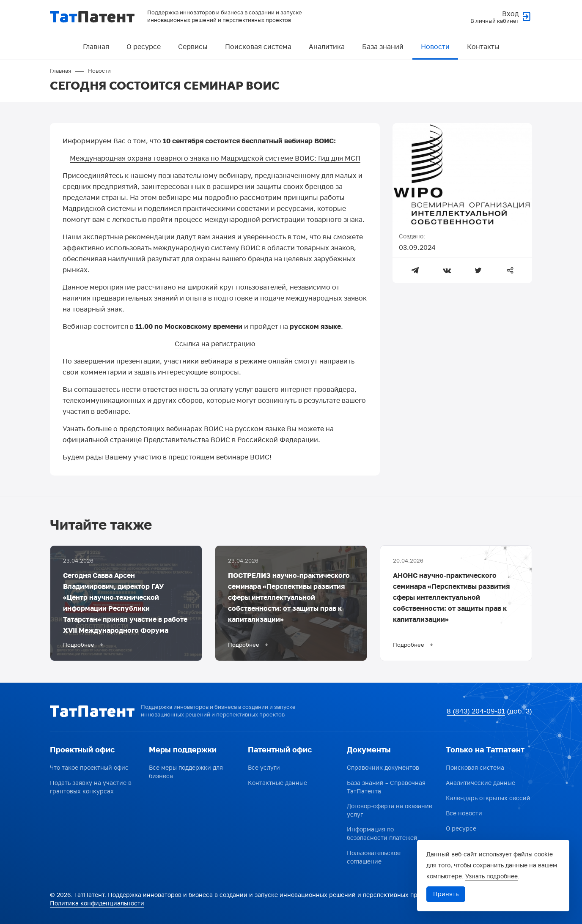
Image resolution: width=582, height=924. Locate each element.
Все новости (464, 813)
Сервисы (193, 47)
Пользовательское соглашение (374, 857)
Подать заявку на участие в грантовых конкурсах (91, 787)
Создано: (412, 236)
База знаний (383, 47)
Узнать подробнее (491, 876)
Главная (96, 47)
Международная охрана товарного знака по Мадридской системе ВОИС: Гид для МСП (215, 159)
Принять (446, 894)
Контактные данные (277, 783)
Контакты (483, 47)
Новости (435, 47)
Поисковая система (258, 47)
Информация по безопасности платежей (382, 834)
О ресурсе (144, 47)
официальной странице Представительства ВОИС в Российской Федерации (190, 440)
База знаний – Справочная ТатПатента (386, 787)
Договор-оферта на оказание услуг (390, 811)
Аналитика (327, 47)
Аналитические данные (480, 783)
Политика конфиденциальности (97, 903)
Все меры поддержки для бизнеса (186, 772)
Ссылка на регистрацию (215, 344)
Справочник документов (383, 768)
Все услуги (264, 768)
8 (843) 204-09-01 (476, 711)
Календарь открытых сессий (488, 798)
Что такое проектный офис (89, 768)
